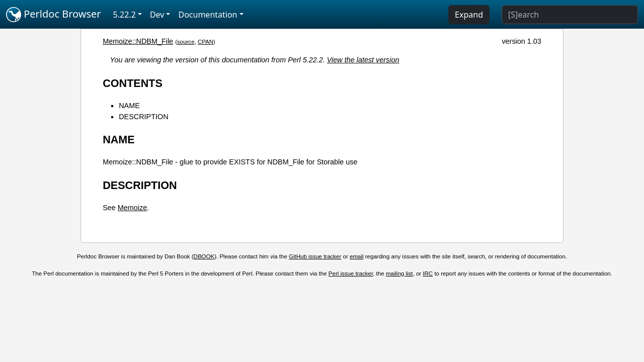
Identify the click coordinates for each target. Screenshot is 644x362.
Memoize (132, 208)
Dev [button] (157, 15)
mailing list (399, 274)
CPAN (206, 42)
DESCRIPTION (143, 117)
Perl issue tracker (351, 274)
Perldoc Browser (54, 15)
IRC (428, 274)
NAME (129, 106)
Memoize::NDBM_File (138, 41)
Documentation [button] (208, 15)
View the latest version (363, 60)
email (357, 256)
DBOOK (204, 256)
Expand (469, 15)
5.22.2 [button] (125, 15)
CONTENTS (133, 83)
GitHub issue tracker (315, 256)
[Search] (570, 15)
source (186, 42)
